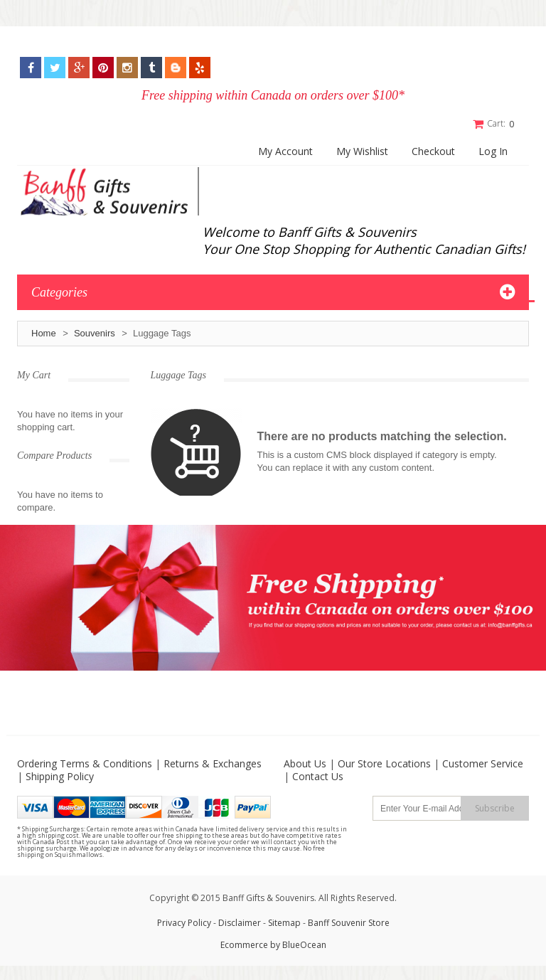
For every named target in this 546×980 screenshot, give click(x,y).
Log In (493, 151)
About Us (305, 763)
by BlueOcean (298, 945)
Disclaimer (241, 923)
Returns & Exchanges (213, 763)
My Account (285, 151)
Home (44, 332)
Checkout (433, 151)
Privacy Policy (184, 923)
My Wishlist (362, 151)
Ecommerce (244, 945)
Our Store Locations (384, 763)
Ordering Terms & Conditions (85, 763)
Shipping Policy (60, 776)
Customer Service (483, 763)
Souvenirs (95, 332)
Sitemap (284, 923)
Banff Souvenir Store (349, 923)
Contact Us (318, 776)
